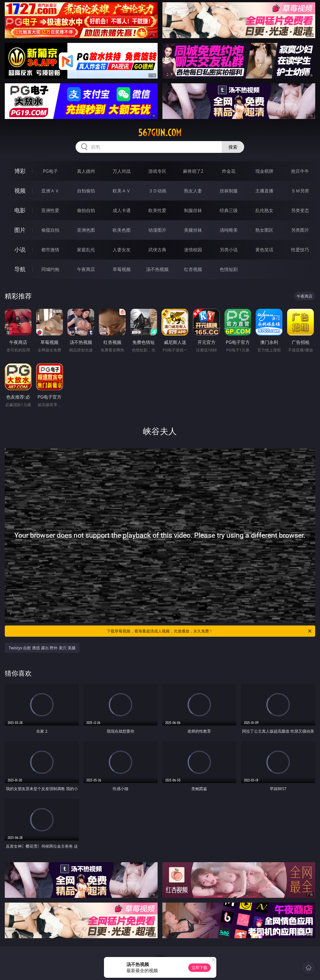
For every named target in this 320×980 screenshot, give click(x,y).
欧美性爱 (157, 210)
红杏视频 (193, 269)
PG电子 (50, 171)
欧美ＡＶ (122, 191)
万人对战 (122, 171)
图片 (20, 230)
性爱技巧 (300, 250)
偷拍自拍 (86, 210)
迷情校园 (193, 250)
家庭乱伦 (86, 250)
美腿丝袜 (193, 230)
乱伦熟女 (264, 210)
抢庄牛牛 (300, 171)
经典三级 (229, 210)
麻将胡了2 (193, 171)
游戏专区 (157, 171)
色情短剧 (229, 269)
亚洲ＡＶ (50, 191)
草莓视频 (122, 269)
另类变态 (300, 210)
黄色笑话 (264, 250)
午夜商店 (86, 269)
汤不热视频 (157, 269)
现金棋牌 (264, 171)
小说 (20, 249)
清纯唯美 (229, 230)
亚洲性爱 (50, 210)
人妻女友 (122, 250)
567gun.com (160, 133)
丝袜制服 (229, 191)
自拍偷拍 (86, 191)
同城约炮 (50, 269)
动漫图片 (157, 230)
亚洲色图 (86, 230)
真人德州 (86, 171)
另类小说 (229, 250)
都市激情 (50, 250)
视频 (20, 191)
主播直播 (264, 191)
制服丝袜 (193, 210)
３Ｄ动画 (157, 191)
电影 (20, 210)
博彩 (20, 171)
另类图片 (300, 230)
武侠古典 (157, 250)
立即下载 (199, 968)
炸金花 (229, 171)
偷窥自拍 (50, 230)
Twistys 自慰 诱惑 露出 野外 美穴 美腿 (42, 648)
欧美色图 (122, 230)
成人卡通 (122, 210)
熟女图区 (264, 230)
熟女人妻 (193, 191)
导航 (20, 269)
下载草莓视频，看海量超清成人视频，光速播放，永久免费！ (209, 631)
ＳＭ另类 (300, 191)
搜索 (233, 147)
